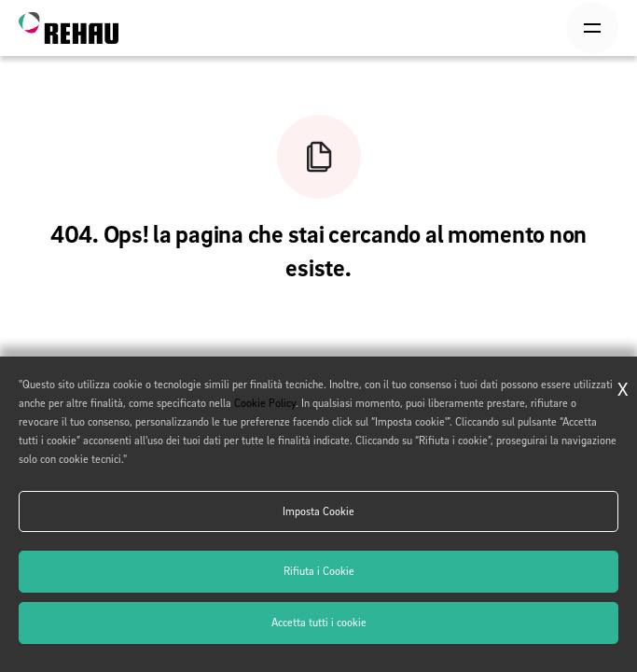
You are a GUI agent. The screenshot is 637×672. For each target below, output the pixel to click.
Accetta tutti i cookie (319, 622)
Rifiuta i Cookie (319, 571)
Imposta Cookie (318, 511)
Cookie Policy (265, 403)
